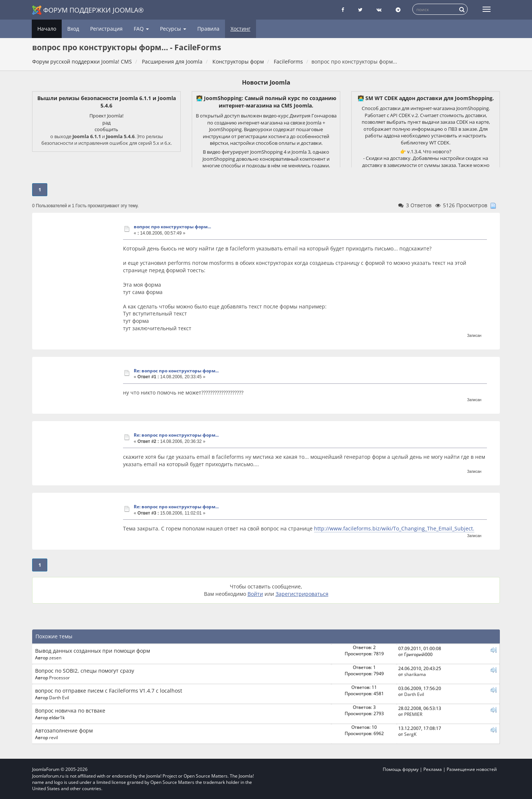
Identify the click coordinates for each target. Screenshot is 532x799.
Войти (255, 594)
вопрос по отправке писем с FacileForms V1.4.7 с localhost (109, 691)
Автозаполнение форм (64, 730)
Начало (47, 29)
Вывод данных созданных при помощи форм (93, 651)
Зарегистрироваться (302, 594)
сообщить (106, 129)
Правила (208, 29)
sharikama (415, 674)
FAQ (141, 29)
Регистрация (106, 29)
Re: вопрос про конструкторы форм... (176, 371)
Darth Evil (59, 697)
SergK (410, 734)
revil (54, 737)
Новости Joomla (266, 82)
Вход (73, 29)
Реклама (433, 769)
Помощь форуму (401, 769)
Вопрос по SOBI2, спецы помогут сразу (85, 671)
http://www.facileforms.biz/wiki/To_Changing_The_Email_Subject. (394, 528)
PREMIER (413, 714)
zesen (55, 658)
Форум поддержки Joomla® (88, 10)
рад (106, 123)
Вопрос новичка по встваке (70, 711)
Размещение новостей (472, 769)
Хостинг (241, 29)
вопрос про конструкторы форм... (172, 227)
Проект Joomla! (106, 116)
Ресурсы (173, 29)
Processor (59, 677)
